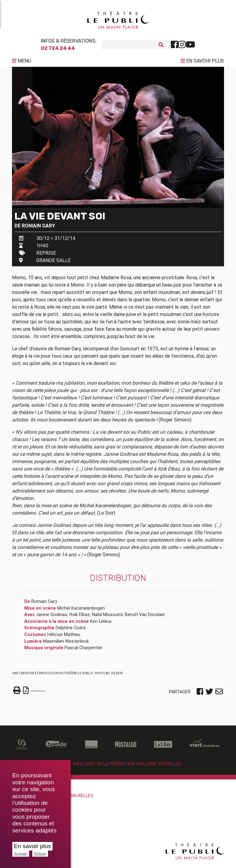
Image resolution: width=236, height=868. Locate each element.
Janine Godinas (51, 617)
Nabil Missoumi (107, 617)
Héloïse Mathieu (64, 637)
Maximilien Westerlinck (66, 644)
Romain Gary (38, 228)
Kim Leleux (101, 624)
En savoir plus (32, 846)
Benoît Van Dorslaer (145, 617)
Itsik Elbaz (79, 617)
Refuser (40, 854)
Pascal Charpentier (84, 650)
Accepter (21, 854)
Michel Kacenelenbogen (81, 611)
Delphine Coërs (71, 630)
